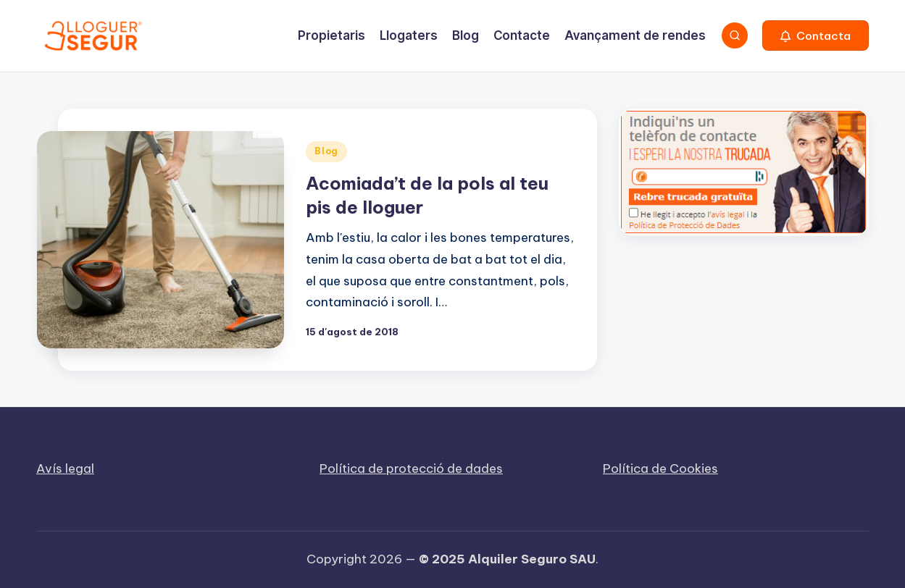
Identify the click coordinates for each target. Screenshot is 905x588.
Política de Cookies (660, 469)
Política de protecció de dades (411, 469)
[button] (816, 35)
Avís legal (65, 469)
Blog (326, 151)
